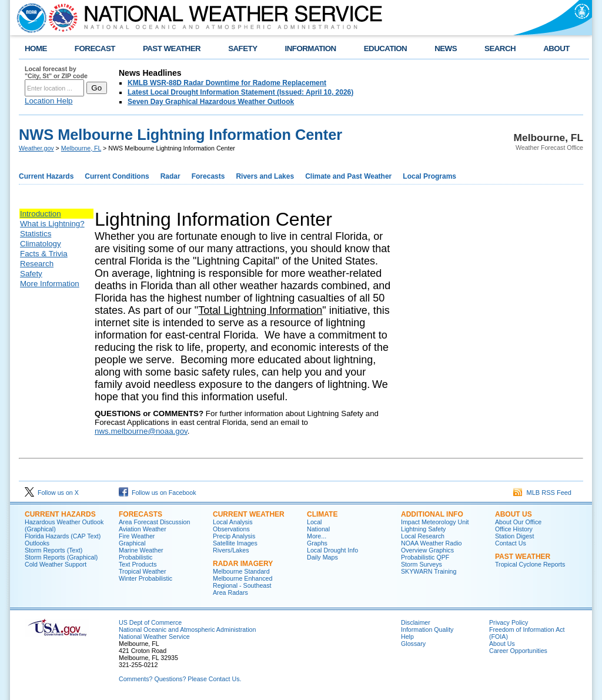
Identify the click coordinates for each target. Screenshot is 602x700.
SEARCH (500, 48)
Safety (31, 274)
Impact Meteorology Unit (435, 522)
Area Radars (230, 592)
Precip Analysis (234, 536)
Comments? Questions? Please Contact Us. (180, 679)
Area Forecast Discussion (154, 522)
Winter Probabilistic (146, 578)
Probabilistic (136, 557)
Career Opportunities (518, 651)
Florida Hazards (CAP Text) (63, 536)
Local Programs (429, 176)
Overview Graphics (427, 550)
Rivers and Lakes (265, 176)
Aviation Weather (143, 529)
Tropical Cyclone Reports (530, 564)
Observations (231, 529)
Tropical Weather (143, 571)
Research (37, 264)
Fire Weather (137, 536)
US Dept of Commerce (150, 622)
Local (314, 522)
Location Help (49, 101)
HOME (36, 48)
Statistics (36, 234)
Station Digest (514, 536)
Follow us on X (52, 493)
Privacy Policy (509, 622)
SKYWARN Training (429, 571)
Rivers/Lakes (231, 550)
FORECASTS (141, 514)
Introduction (41, 214)
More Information (50, 284)
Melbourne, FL (81, 148)
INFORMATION (311, 48)
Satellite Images (235, 543)
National (318, 529)
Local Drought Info (332, 550)
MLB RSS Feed (542, 493)
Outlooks (37, 543)
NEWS (446, 48)
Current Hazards (46, 176)
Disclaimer (416, 622)
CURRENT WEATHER (249, 514)
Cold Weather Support (56, 564)
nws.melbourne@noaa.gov (141, 431)
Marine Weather (141, 550)
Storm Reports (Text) (53, 550)
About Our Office (518, 522)
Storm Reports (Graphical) (61, 557)
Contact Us (511, 543)
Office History (514, 529)
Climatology (41, 244)
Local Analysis (233, 522)
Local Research (423, 536)
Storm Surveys (422, 564)
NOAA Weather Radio (431, 543)
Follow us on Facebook (158, 493)
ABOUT (556, 48)
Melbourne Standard (241, 571)
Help (407, 637)
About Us (502, 644)
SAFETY (243, 48)
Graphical (132, 543)
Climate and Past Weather (348, 176)
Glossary (413, 644)
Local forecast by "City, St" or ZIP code (56, 72)
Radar (170, 176)
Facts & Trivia (44, 254)
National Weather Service (154, 637)
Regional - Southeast (242, 585)
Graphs (317, 543)
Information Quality (427, 629)
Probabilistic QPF (425, 557)
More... (317, 536)
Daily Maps (322, 557)
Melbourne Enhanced (243, 578)
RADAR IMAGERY (243, 564)
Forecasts (208, 176)
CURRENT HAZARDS (60, 514)
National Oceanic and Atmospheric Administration (187, 629)
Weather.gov (36, 148)
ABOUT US (514, 514)
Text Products (138, 564)
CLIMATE (322, 514)
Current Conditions (117, 176)
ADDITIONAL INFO (432, 514)
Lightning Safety (423, 529)
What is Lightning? (52, 224)
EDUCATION (385, 48)
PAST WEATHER (172, 48)
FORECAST (95, 48)
